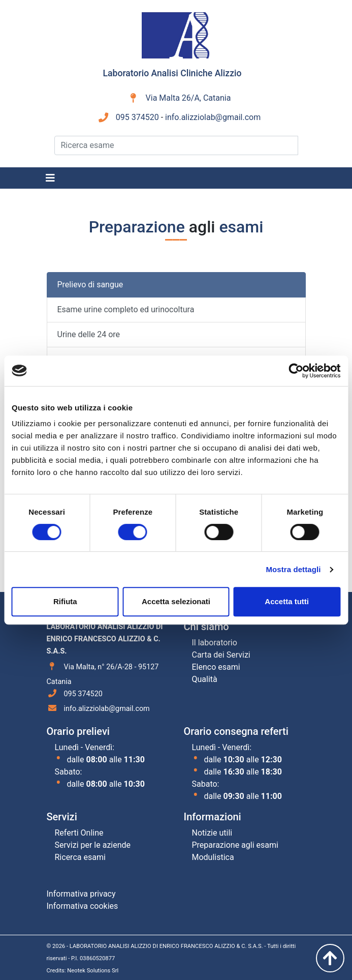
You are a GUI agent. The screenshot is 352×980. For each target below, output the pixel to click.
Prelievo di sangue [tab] (90, 285)
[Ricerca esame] (176, 145)
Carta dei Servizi (221, 655)
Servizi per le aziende (93, 845)
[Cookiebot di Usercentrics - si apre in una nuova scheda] (296, 371)
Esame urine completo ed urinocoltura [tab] (126, 309)
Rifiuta (65, 601)
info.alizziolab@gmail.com (213, 117)
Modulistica (213, 857)
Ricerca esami (80, 857)
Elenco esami (216, 667)
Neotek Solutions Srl (93, 971)
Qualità (205, 679)
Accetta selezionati (176, 601)
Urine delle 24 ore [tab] (89, 334)
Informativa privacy (81, 894)
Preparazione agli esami (235, 845)
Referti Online (79, 833)
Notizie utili (212, 833)
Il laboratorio (215, 643)
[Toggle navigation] (50, 178)
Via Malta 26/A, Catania (188, 98)
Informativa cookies (83, 906)
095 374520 (137, 117)
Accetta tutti (287, 601)
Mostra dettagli (293, 569)
